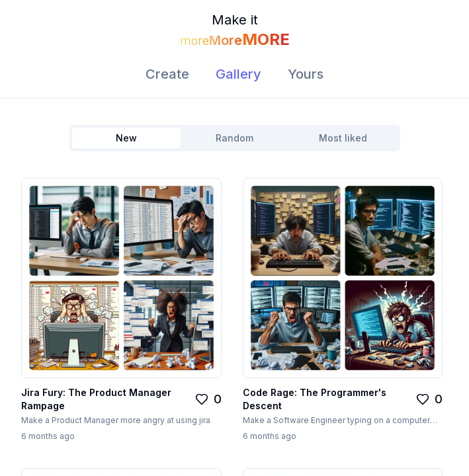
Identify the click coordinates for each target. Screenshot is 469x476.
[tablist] (235, 138)
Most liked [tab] (343, 138)
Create (167, 74)
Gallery (238, 74)
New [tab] (126, 138)
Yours (306, 74)
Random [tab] (234, 138)
